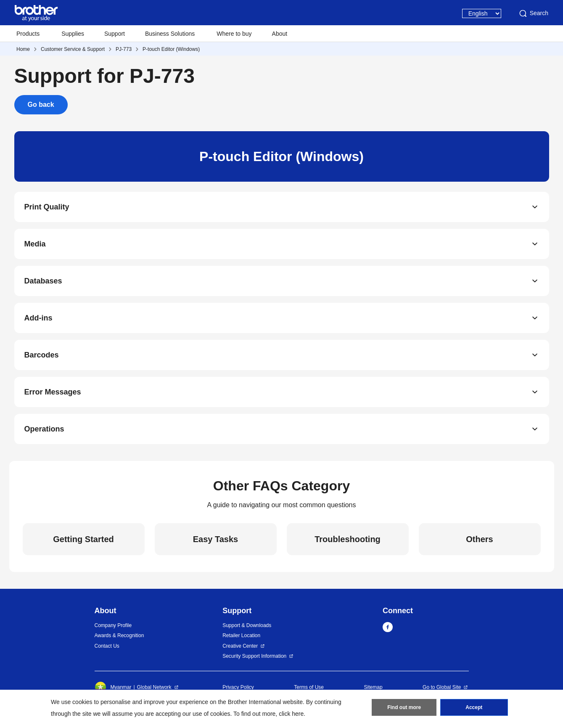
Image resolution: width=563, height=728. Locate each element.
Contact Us (107, 646)
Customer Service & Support (73, 49)
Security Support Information (254, 656)
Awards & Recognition (119, 635)
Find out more (404, 707)
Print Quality (47, 207)
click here (291, 714)
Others (479, 539)
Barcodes (42, 355)
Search (533, 13)
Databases (43, 281)
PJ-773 (124, 49)
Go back (41, 105)
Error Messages (53, 392)
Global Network (154, 687)
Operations (44, 429)
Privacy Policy (238, 687)
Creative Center (240, 646)
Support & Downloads (247, 625)
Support (115, 34)
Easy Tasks (216, 539)
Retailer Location (241, 635)
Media (35, 244)
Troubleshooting (348, 539)
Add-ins (38, 318)
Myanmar (113, 687)
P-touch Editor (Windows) (171, 49)
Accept (474, 707)
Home (23, 49)
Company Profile (113, 625)
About (280, 34)
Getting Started (83, 539)
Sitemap (373, 687)
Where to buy (234, 34)
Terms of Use (309, 687)
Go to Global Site (442, 687)
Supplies (73, 34)
